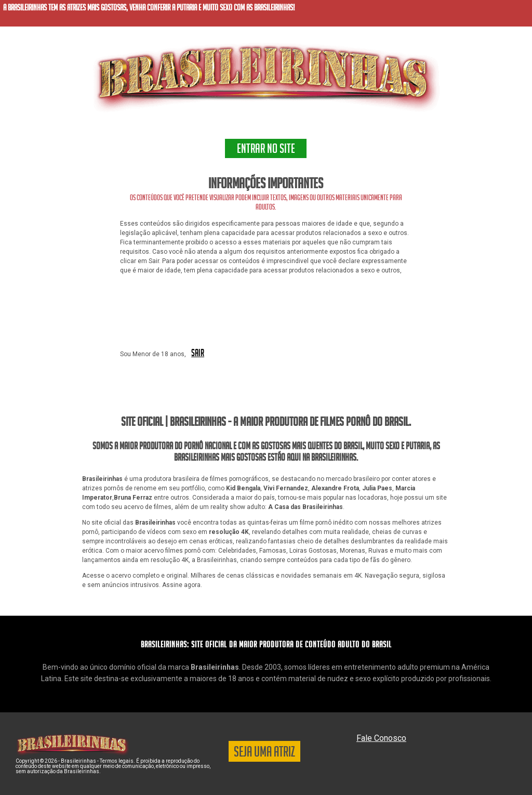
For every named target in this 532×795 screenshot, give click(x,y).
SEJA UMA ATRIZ (264, 753)
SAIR (198, 354)
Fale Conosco (381, 738)
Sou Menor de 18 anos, (153, 354)
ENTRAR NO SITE (266, 150)
